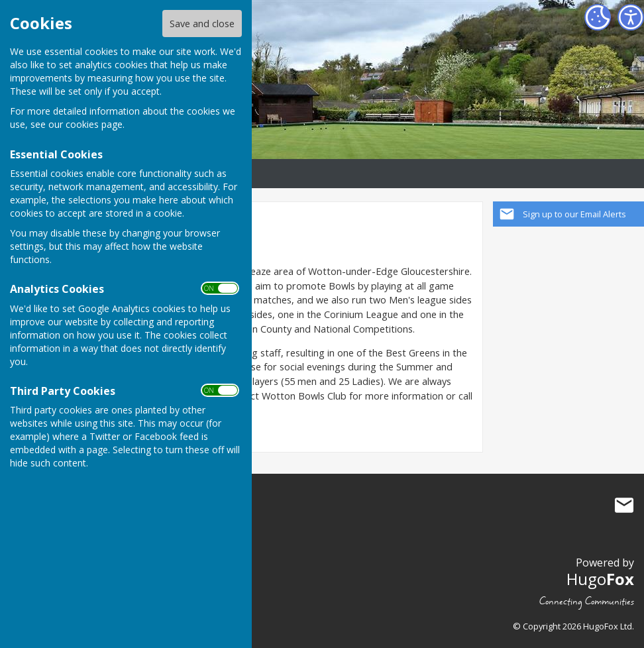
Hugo (600, 579)
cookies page (94, 124)
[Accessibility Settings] (631, 17)
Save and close (202, 24)
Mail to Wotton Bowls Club (624, 505)
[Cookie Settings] (598, 17)
